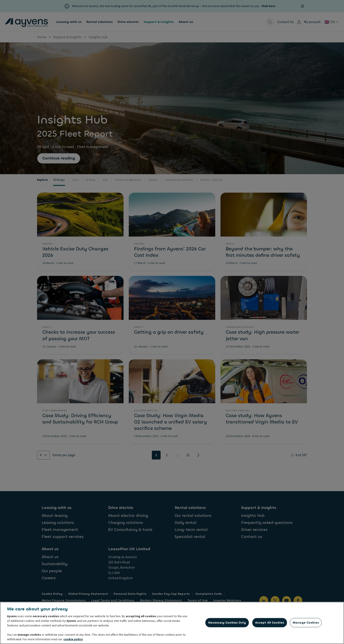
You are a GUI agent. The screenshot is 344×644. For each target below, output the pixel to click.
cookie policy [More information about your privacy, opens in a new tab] (73, 641)
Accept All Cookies (270, 624)
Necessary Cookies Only (227, 624)
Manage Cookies (306, 624)
